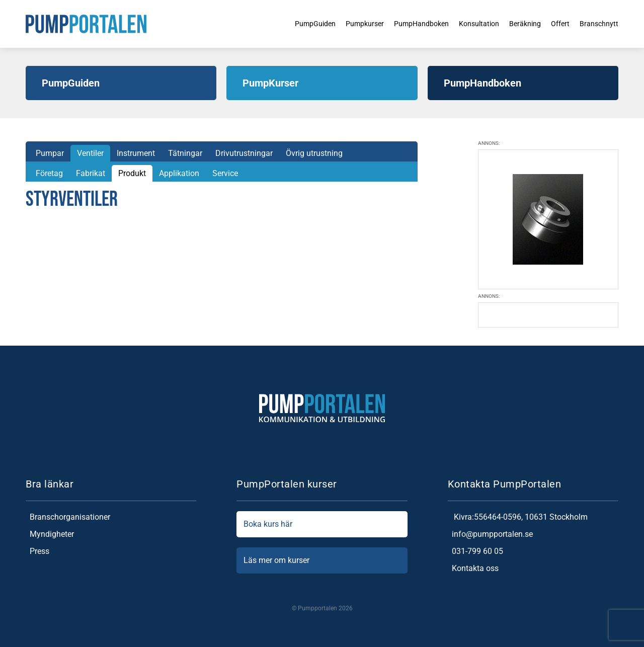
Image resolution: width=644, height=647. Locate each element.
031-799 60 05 (475, 551)
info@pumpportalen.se (490, 534)
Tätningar (185, 153)
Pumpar (50, 153)
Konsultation (466, 23)
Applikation (179, 173)
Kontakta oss (473, 569)
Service (225, 173)
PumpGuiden (286, 23)
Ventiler (90, 153)
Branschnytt (597, 23)
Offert (555, 23)
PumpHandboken (403, 23)
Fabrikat (91, 173)
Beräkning (517, 23)
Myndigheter (50, 534)
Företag (49, 173)
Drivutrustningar (244, 153)
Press (37, 551)
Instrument (136, 153)
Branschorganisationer (68, 517)
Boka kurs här (322, 524)
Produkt (132, 173)
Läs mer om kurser (322, 560)
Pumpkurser (340, 23)
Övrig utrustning (314, 153)
